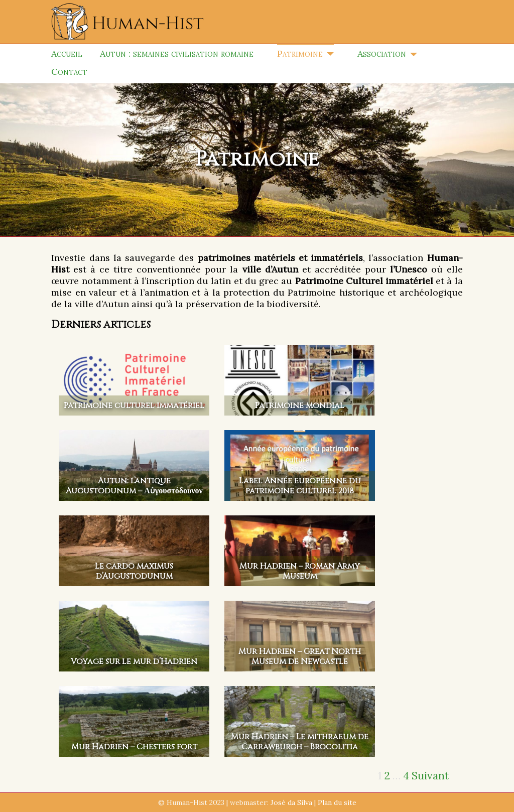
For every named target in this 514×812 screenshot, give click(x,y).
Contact (69, 72)
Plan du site (337, 802)
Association (382, 53)
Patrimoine (300, 53)
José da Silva (291, 802)
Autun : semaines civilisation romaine (177, 53)
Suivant (430, 776)
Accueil (67, 53)
